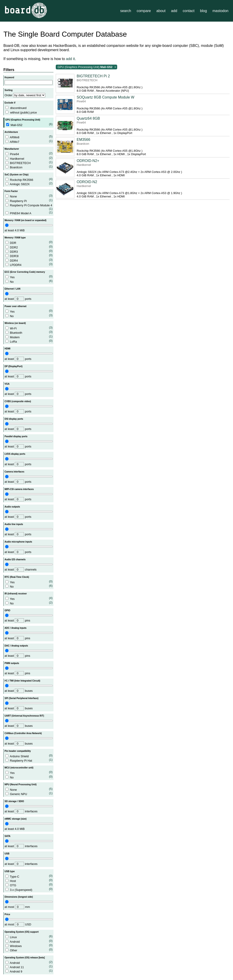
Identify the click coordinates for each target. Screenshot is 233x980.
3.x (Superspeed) (29, 889)
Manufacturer (12, 149)
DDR (29, 242)
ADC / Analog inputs (15, 628)
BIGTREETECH (29, 163)
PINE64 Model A (29, 213)
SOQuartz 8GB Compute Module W (105, 97)
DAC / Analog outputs (16, 646)
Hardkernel (29, 158)
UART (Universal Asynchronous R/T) (24, 716)
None (29, 196)
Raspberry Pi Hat (29, 760)
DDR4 (29, 260)
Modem (29, 337)
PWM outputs (12, 663)
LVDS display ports (15, 454)
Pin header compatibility (18, 751)
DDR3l (29, 256)
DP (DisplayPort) (14, 366)
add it (70, 59)
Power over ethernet (15, 306)
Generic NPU (29, 794)
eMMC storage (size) (16, 819)
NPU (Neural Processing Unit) (21, 784)
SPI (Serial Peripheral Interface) (22, 698)
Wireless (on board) (15, 323)
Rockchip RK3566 (29, 179)
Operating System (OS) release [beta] (25, 958)
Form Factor (11, 191)
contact (189, 11)
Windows (29, 946)
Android (29, 941)
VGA (7, 384)
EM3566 (84, 140)
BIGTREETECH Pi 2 (93, 76)
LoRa (29, 341)
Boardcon (29, 167)
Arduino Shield (29, 756)
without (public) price (23, 112)
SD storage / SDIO (14, 801)
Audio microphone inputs (18, 542)
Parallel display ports (16, 436)
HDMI (8, 349)
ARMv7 (29, 141)
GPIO (7, 610)
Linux (29, 937)
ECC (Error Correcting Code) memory (25, 272)
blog (203, 11)
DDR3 (29, 251)
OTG (29, 885)
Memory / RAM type (15, 238)
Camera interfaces (14, 472)
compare (144, 11)
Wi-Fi (29, 328)
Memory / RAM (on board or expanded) (25, 220)
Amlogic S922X (29, 184)
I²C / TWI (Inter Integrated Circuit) (22, 681)
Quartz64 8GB (88, 118)
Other (29, 950)
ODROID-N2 (87, 182)
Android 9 (29, 971)
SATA (8, 836)
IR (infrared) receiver (16, 594)
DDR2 (29, 247)
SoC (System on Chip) (16, 175)
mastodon (220, 11)
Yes (29, 277)
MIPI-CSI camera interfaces (19, 489)
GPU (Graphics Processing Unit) (23, 120)
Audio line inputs (14, 524)
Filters (9, 70)
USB (7, 854)
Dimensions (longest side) (19, 897)
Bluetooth (29, 332)
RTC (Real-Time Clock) (17, 577)
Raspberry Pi (29, 201)
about (161, 11)
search (126, 11)
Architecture (11, 132)
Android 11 (29, 967)
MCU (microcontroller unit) (19, 768)
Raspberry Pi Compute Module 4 (29, 207)
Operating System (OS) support (22, 932)
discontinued (18, 108)
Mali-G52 (29, 125)
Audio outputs (12, 507)
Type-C (29, 876)
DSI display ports (14, 419)
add (174, 11)
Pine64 (29, 154)
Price (7, 914)
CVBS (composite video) (18, 401)
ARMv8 (29, 137)
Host (29, 880)
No (29, 281)
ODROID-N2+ (88, 161)
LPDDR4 (29, 264)
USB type (10, 871)
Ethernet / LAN (12, 289)
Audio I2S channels (15, 559)
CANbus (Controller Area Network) (23, 733)
